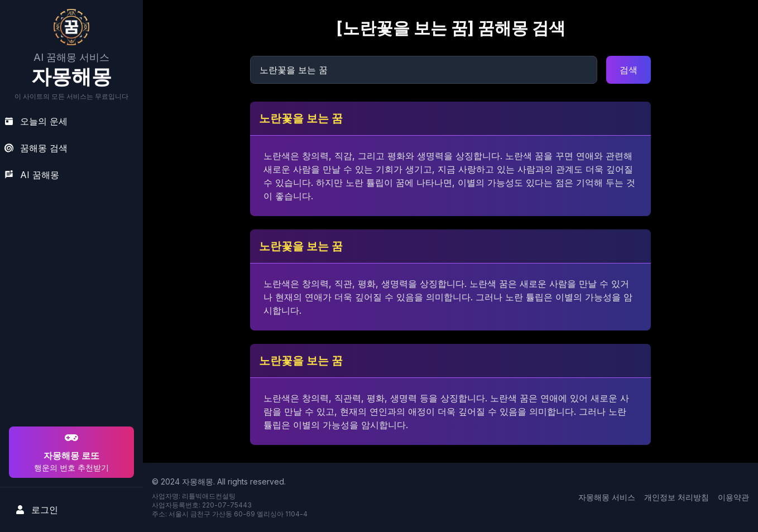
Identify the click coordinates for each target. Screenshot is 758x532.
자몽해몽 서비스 (607, 497)
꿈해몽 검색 (36, 148)
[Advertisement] (70, 352)
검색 (629, 70)
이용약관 (733, 497)
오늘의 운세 (36, 121)
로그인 (37, 510)
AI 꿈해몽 (32, 175)
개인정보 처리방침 (677, 497)
